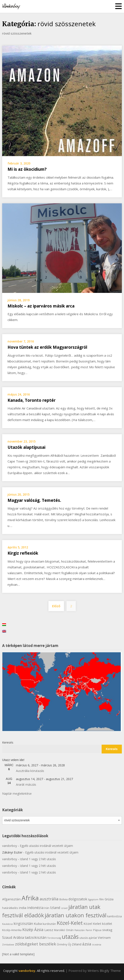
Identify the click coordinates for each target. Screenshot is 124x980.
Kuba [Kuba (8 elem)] (38, 924)
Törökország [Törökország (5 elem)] (54, 938)
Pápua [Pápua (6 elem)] (97, 930)
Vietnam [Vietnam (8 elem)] (104, 937)
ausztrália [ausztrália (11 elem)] (49, 899)
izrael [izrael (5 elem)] (64, 908)
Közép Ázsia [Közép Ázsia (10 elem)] (33, 930)
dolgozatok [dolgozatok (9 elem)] (78, 899)
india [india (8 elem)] (22, 908)
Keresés (8, 742)
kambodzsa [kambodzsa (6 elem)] (115, 916)
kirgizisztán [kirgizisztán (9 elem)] (23, 923)
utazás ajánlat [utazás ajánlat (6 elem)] (88, 938)
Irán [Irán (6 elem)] (47, 908)
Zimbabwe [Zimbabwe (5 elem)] (8, 945)
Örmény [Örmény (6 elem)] (62, 944)
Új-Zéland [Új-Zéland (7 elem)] (75, 944)
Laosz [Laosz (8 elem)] (49, 930)
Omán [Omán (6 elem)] (70, 930)
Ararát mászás (26, 784)
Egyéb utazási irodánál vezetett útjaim (46, 846)
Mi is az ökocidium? (27, 169)
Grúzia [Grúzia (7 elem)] (109, 899)
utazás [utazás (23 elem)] (70, 937)
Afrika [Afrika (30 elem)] (30, 898)
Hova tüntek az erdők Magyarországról (47, 347)
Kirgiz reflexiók (23, 553)
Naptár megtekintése (17, 794)
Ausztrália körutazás (30, 771)
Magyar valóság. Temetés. (34, 500)
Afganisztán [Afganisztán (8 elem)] (11, 899)
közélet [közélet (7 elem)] (107, 924)
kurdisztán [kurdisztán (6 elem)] (49, 924)
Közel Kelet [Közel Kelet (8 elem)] (92, 924)
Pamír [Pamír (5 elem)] (89, 930)
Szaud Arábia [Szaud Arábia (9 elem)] (13, 937)
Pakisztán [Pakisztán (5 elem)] (80, 930)
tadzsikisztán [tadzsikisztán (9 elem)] (36, 937)
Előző (56, 606)
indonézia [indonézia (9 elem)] (35, 908)
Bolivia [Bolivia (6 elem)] (64, 899)
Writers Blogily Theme (104, 971)
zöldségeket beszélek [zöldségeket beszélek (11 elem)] (36, 944)
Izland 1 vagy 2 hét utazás (38, 859)
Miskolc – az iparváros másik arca (41, 306)
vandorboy (10, 846)
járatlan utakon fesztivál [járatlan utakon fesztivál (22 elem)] (76, 915)
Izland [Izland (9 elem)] (55, 908)
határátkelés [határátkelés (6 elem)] (10, 908)
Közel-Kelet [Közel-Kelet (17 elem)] (70, 923)
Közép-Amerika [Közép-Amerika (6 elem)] (12, 930)
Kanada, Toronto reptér (32, 400)
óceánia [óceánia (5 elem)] (97, 945)
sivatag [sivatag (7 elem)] (107, 930)
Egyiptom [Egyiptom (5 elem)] (93, 899)
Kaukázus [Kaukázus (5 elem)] (7, 924)
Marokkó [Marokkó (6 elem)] (60, 930)
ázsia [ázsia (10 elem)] (87, 944)
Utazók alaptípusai (26, 447)
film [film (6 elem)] (102, 899)
